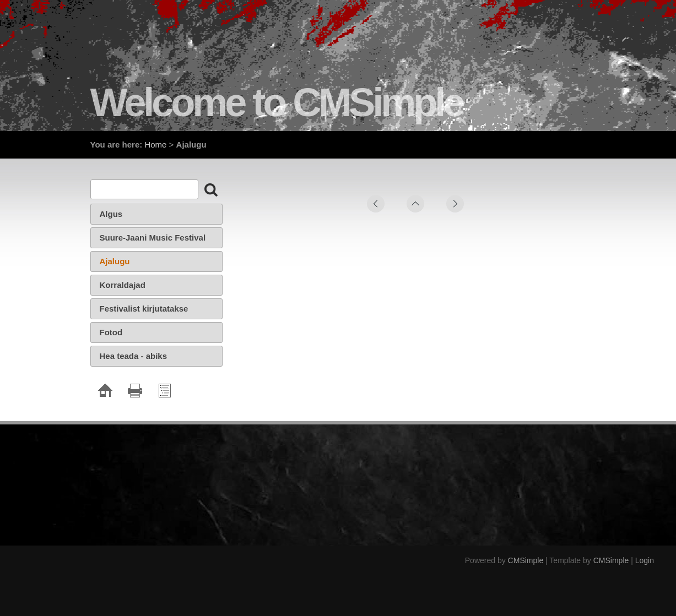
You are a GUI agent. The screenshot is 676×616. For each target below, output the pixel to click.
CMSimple (526, 560)
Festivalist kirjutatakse (144, 309)
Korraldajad (123, 285)
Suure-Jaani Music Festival (153, 238)
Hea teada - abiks (134, 356)
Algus (111, 214)
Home (155, 145)
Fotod (111, 332)
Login (645, 560)
